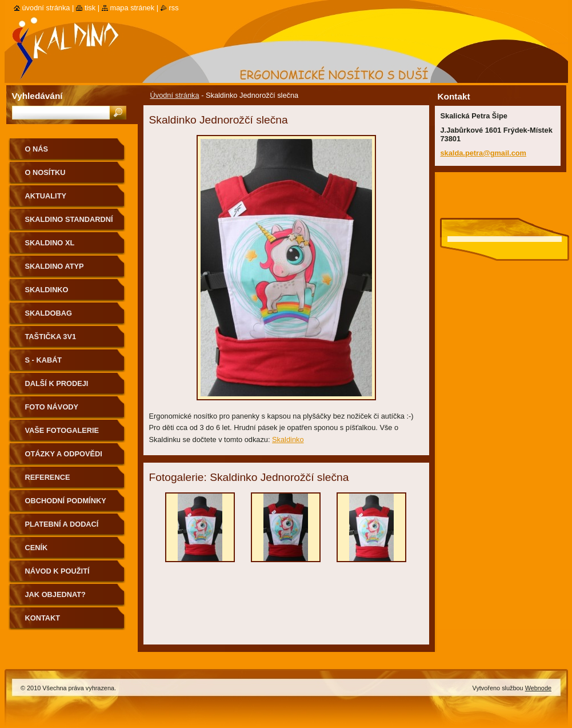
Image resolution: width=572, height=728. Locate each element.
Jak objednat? (55, 594)
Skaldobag (49, 313)
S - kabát (44, 360)
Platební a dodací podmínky (62, 528)
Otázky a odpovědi (64, 454)
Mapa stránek (133, 8)
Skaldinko (288, 439)
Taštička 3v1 (51, 337)
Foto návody (52, 407)
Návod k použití (57, 571)
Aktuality (46, 196)
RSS (174, 8)
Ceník (37, 548)
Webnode (538, 688)
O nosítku (45, 172)
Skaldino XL (50, 243)
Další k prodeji (57, 383)
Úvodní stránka (175, 95)
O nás (37, 149)
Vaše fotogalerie (62, 430)
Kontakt (43, 618)
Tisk (90, 8)
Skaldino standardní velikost (69, 223)
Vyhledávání (37, 96)
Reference (48, 477)
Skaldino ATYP (55, 266)
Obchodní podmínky (66, 501)
